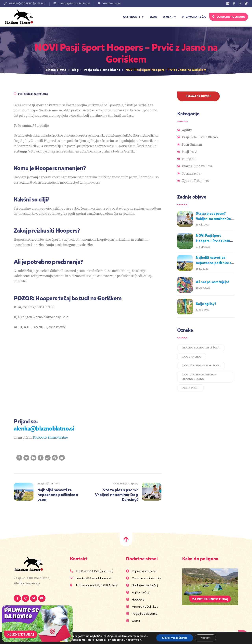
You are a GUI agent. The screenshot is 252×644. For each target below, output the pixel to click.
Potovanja (189, 159)
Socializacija (191, 173)
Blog (153, 17)
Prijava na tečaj (194, 17)
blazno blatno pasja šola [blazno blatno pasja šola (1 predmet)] (201, 348)
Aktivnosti (133, 17)
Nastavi (205, 638)
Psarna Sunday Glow (197, 166)
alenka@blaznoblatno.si (44, 429)
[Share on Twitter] (26, 458)
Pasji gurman (192, 145)
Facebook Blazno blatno (50, 437)
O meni (169, 17)
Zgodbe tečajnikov (196, 181)
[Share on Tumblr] (41, 458)
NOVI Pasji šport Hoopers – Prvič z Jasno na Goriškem (214, 241)
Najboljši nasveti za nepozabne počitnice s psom (214, 263)
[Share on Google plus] (48, 458)
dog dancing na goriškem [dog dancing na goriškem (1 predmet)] (201, 365)
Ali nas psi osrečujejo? (213, 282)
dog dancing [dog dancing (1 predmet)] (192, 357)
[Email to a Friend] (62, 458)
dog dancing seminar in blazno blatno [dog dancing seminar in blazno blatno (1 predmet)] (200, 377)
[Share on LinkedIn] (33, 458)
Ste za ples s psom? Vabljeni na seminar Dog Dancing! (214, 219)
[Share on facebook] (19, 458)
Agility (187, 130)
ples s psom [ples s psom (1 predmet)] (190, 388)
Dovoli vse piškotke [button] (175, 638)
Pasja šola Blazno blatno (33, 94)
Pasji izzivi (190, 152)
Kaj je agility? (206, 304)
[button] (229, 17)
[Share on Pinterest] (55, 458)
